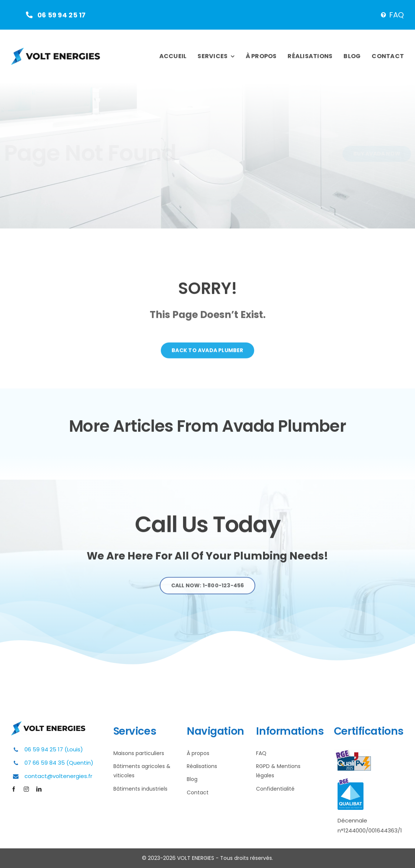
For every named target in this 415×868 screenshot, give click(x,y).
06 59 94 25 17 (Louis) (54, 749)
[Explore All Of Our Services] (208, 589)
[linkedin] (39, 789)
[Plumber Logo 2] (56, 51)
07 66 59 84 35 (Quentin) (59, 763)
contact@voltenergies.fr (58, 776)
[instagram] (26, 789)
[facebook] (14, 789)
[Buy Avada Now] (371, 154)
